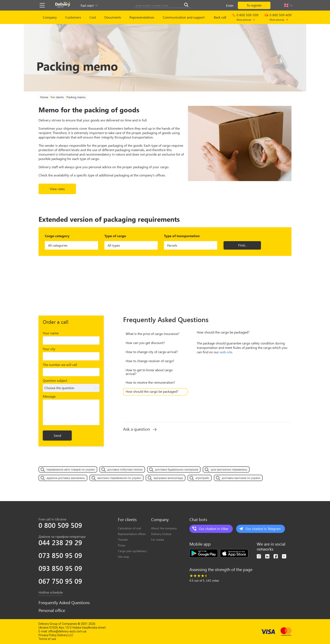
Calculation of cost (130, 528)
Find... (242, 245)
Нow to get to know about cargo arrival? (149, 372)
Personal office (52, 610)
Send (57, 435)
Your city (49, 349)
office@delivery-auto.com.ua (67, 631)
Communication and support (184, 17)
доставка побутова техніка (125, 469)
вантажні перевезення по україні (119, 478)
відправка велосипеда (168, 478)
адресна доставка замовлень (66, 478)
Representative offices (132, 534)
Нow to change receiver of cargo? (150, 361)
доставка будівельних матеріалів (177, 469)
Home (44, 97)
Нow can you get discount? (145, 343)
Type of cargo (115, 236)
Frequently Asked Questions (64, 602)
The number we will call (60, 365)
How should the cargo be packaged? (152, 391)
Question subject (55, 380)
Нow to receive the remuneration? (150, 382)
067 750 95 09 (60, 581)
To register (254, 5)
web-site (226, 352)
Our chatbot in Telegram (263, 529)
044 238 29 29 (60, 542)
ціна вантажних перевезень (229, 469)
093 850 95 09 (60, 568)
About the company (164, 528)
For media (158, 540)
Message (49, 396)
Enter (230, 5)
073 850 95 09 (60, 555)
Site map (123, 557)
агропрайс (202, 478)
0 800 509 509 (60, 525)
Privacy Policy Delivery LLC (56, 635)
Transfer (123, 540)
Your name (51, 333)
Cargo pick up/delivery (132, 551)
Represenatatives (142, 17)
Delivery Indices (161, 534)
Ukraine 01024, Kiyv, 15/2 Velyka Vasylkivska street (72, 628)
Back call (220, 17)
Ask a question (140, 429)
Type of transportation (182, 236)
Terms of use (47, 639)
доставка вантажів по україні (241, 478)
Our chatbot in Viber (214, 529)
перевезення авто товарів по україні (71, 469)
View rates (57, 189)
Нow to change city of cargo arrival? (152, 352)
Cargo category (57, 236)
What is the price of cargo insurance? (152, 334)
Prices (122, 545)
